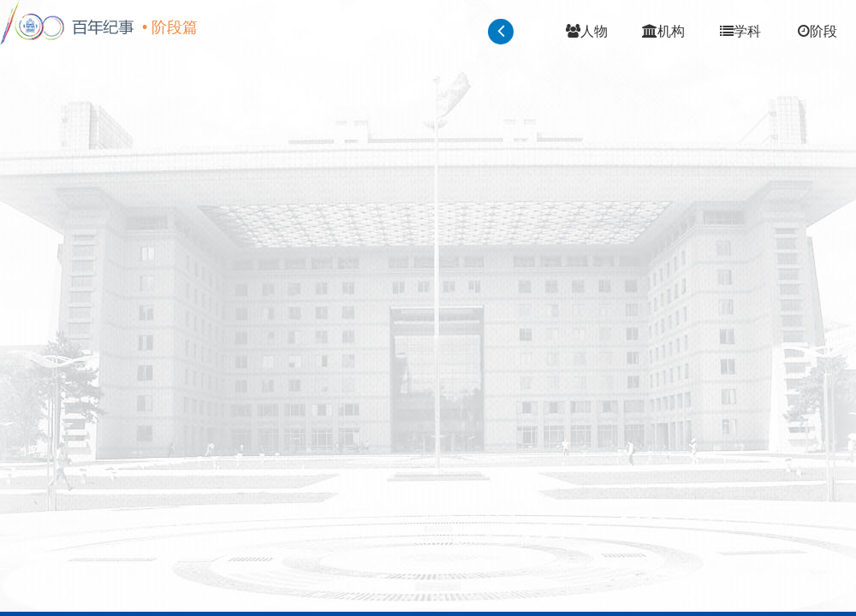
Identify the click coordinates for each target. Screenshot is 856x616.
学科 (740, 31)
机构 (663, 31)
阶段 (817, 31)
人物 (587, 31)
